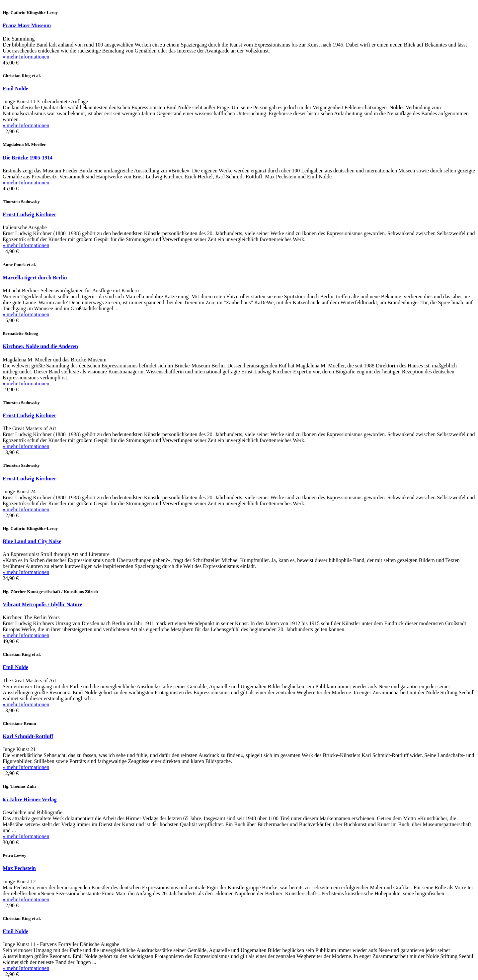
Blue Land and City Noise (32, 541)
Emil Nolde (15, 89)
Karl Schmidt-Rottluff (28, 736)
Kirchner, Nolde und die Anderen (40, 346)
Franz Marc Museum (27, 25)
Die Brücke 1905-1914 (28, 158)
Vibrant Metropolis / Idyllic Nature (42, 604)
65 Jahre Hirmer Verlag (30, 799)
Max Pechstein (19, 868)
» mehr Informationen (26, 57)
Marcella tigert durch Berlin (35, 278)
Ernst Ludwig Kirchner (30, 214)
